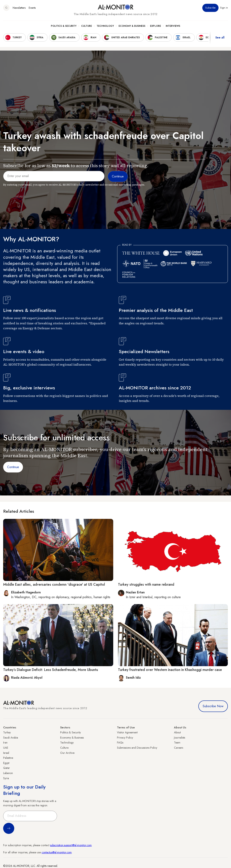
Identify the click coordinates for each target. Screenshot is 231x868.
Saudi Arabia (11, 738)
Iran (5, 742)
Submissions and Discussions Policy (137, 748)
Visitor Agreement (127, 732)
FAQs (120, 742)
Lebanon (8, 773)
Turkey (7, 732)
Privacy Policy (125, 738)
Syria (6, 778)
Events (32, 8)
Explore (155, 26)
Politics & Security (64, 26)
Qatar (7, 768)
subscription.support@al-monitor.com (71, 845)
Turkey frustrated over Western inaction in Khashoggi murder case (170, 670)
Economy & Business (132, 26)
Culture (87, 26)
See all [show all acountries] (220, 37)
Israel (6, 753)
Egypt (6, 763)
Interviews (173, 26)
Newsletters (19, 8)
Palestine (8, 758)
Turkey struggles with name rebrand (146, 584)
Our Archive (67, 753)
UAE (6, 748)
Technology (105, 26)
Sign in (224, 8)
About (177, 732)
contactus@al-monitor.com (57, 852)
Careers (179, 748)
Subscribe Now (213, 706)
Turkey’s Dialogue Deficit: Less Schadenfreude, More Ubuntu (51, 670)
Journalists (180, 738)
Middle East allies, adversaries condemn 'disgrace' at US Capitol (54, 584)
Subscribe (210, 8)
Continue (13, 467)
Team (177, 742)
